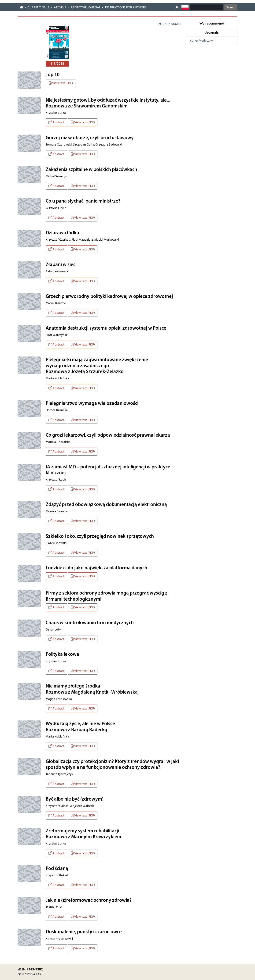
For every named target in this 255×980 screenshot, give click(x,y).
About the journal (86, 7)
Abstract (56, 122)
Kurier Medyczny (201, 41)
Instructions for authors (126, 7)
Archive (60, 7)
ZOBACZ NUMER (170, 24)
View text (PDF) (61, 83)
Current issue (38, 7)
